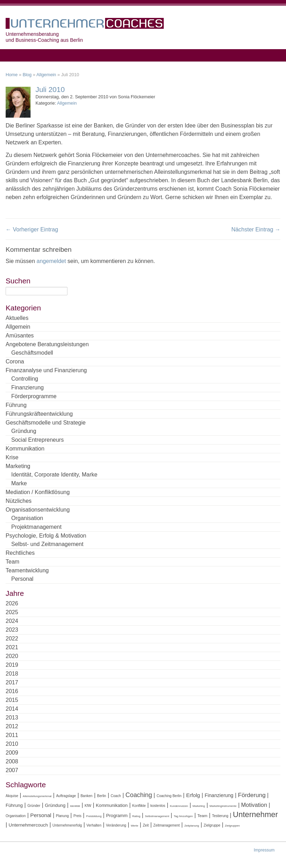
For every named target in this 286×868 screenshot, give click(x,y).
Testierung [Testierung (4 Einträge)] (220, 816)
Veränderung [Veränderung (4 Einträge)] (116, 825)
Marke (19, 483)
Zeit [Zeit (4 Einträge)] (146, 825)
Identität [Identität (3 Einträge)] (75, 806)
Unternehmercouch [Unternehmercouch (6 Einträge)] (28, 825)
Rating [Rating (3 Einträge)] (136, 816)
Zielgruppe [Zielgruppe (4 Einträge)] (212, 825)
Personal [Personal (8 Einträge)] (41, 815)
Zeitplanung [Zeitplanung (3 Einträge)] (192, 826)
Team (12, 562)
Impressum (264, 850)
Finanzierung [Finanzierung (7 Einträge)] (219, 795)
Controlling (25, 379)
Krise (12, 457)
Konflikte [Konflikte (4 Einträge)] (139, 806)
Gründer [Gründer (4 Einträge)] (34, 806)
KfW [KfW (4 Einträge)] (88, 806)
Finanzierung (28, 387)
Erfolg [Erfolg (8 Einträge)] (193, 795)
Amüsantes (20, 336)
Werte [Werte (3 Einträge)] (134, 826)
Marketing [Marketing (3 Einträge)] (199, 806)
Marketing (18, 466)
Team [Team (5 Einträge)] (203, 816)
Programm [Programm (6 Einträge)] (117, 816)
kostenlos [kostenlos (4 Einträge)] (158, 806)
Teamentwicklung (27, 570)
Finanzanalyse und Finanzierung (46, 370)
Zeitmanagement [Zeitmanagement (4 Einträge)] (166, 825)
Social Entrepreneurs (37, 440)
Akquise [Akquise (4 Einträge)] (12, 796)
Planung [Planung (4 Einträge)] (62, 816)
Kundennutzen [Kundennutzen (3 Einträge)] (179, 806)
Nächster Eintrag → (256, 229)
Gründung (24, 431)
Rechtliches (20, 553)
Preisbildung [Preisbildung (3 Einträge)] (94, 816)
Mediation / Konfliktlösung (38, 492)
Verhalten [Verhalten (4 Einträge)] (94, 825)
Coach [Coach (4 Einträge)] (116, 796)
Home (12, 75)
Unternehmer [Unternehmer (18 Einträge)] (255, 814)
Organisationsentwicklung (38, 510)
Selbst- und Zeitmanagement (47, 544)
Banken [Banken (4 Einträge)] (86, 796)
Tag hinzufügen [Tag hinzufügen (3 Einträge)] (183, 816)
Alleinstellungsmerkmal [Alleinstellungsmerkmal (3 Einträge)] (37, 796)
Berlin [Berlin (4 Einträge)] (102, 796)
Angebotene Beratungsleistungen (47, 344)
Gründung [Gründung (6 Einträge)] (55, 805)
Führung (16, 405)
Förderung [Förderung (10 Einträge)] (252, 795)
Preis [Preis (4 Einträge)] (77, 816)
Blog (27, 75)
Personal (22, 579)
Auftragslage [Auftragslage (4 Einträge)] (66, 796)
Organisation (27, 518)
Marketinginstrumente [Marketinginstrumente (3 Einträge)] (223, 806)
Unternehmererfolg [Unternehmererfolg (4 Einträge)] (67, 825)
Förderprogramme (34, 396)
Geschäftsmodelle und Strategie (46, 423)
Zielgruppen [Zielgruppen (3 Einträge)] (232, 826)
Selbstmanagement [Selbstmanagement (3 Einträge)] (157, 816)
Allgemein (46, 75)
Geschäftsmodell (32, 353)
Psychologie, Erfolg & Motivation (46, 536)
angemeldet (51, 261)
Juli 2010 (50, 89)
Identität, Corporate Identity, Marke (54, 475)
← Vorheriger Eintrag (32, 229)
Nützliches (19, 501)
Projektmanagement (36, 527)
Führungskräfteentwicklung (39, 414)
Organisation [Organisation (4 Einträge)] (16, 816)
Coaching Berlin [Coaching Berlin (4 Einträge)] (169, 796)
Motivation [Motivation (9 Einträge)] (254, 805)
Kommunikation (25, 449)
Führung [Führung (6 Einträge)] (14, 805)
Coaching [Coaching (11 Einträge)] (139, 795)
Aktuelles (17, 318)
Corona (15, 361)
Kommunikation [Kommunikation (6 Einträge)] (112, 805)
